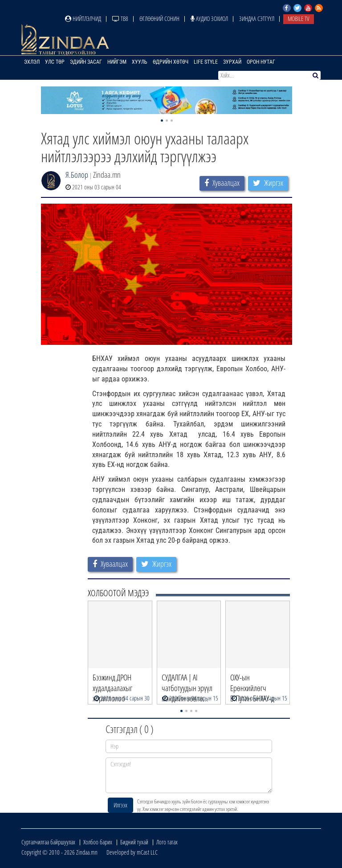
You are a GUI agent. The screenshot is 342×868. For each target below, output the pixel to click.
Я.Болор (77, 175)
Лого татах (167, 842)
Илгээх (120, 805)
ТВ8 (120, 18)
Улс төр (55, 62)
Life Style (206, 62)
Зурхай (232, 62)
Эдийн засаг (86, 62)
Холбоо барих (98, 842)
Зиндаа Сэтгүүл (257, 18)
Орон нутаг (261, 62)
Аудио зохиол (209, 18)
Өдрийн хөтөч (171, 62)
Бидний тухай (134, 842)
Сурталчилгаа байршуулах (48, 842)
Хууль (140, 62)
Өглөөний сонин (159, 18)
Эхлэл (32, 62)
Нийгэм (117, 62)
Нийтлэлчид (83, 18)
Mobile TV (299, 18)
